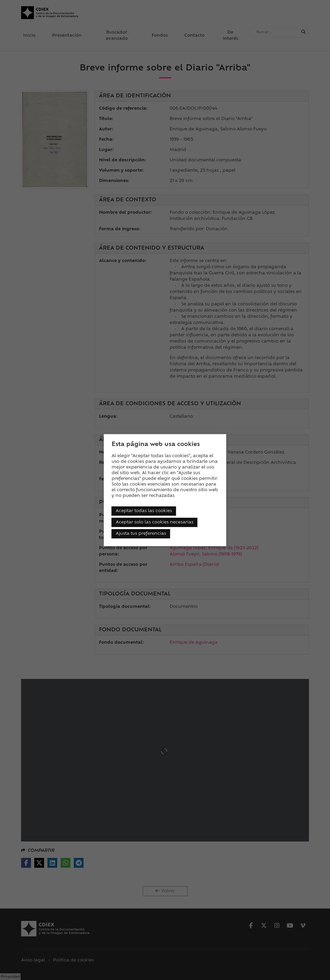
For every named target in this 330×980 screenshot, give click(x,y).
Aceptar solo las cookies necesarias (155, 522)
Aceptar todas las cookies (144, 511)
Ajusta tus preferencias (141, 534)
